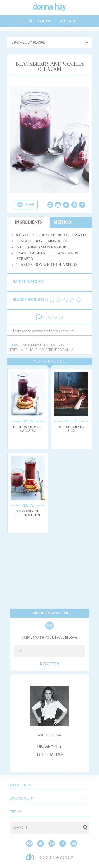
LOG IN (44, 21)
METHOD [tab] (63, 222)
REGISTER (49, 664)
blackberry (29, 345)
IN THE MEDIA (49, 755)
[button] (50, 785)
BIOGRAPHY (49, 746)
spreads (52, 350)
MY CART (68, 21)
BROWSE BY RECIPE (28, 42)
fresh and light (24, 350)
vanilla (67, 350)
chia (44, 345)
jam (41, 350)
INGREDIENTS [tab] (28, 222)
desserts (56, 345)
